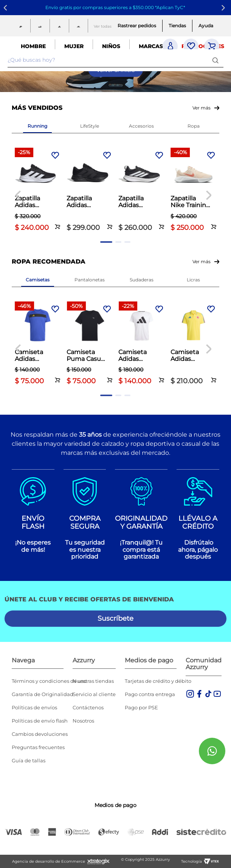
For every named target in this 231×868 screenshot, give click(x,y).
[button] (58, 222)
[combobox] (115, 60)
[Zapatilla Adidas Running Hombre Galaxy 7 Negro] (38, 190)
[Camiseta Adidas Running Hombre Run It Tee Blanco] (141, 344)
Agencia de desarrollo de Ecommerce (49, 861)
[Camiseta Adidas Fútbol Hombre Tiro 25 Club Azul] (38, 344)
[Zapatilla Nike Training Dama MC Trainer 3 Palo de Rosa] (193, 190)
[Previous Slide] (7, 8)
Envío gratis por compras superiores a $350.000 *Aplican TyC (114, 7)
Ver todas (103, 26)
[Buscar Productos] (217, 60)
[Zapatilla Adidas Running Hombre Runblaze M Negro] (141, 190)
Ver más (202, 108)
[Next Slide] (224, 8)
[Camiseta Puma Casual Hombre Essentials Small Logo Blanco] (89, 344)
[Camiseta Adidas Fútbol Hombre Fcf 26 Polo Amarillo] (193, 344)
